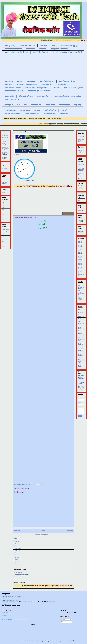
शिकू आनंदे (78, 105)
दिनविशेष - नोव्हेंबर (17, 553)
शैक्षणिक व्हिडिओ (5, 230)
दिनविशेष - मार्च (16, 544)
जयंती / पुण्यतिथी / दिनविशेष (13, 88)
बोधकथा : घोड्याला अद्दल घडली (81, 320)
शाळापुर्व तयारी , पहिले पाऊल (59, 49)
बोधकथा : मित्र (81, 313)
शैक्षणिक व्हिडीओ (9, 96)
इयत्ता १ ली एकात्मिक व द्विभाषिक (74, 88)
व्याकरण (20, 81)
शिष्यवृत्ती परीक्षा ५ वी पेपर (47, 81)
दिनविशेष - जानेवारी (17, 548)
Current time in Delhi (30, 181)
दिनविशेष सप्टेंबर (17, 557)
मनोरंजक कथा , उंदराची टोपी (81, 351)
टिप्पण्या (63, 622)
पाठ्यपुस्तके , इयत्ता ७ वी (81, 264)
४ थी (3, 210)
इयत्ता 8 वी (4, 219)
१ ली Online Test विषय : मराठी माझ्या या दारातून (81, 378)
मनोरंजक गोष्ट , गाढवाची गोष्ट (81, 355)
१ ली (3, 203)
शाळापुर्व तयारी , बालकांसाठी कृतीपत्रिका (16, 52)
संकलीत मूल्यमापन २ (80, 178)
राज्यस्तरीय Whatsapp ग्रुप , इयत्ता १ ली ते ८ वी (67, 52)
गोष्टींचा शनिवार (50, 105)
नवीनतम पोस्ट (17, 531)
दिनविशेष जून (16, 564)
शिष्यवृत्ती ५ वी (9, 81)
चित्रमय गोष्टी (81, 210)
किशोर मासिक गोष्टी (50, 114)
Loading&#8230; (40, 356)
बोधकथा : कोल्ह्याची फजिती (81, 328)
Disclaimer (44, 46)
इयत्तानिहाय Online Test (12, 105)
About (54, 46)
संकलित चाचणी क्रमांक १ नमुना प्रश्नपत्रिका (68, 96)
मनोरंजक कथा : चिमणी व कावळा (81, 348)
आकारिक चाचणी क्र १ (44, 96)
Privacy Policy (10, 46)
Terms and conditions (27, 46)
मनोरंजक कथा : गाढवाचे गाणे (81, 344)
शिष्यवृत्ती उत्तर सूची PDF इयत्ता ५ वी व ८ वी (6, 153)
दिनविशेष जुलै (16, 562)
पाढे (25, 105)
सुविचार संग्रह (62, 84)
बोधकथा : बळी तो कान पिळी (81, 337)
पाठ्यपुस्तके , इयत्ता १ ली (81, 242)
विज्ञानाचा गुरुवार (65, 105)
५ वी (3, 212)
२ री (3, 205)
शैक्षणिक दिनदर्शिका (51, 110)
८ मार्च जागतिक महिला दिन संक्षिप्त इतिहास (21, 575)
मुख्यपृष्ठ (43, 531)
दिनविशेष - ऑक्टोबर (17, 555)
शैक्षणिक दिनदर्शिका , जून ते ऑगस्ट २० (81, 287)
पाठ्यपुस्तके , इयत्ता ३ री (81, 249)
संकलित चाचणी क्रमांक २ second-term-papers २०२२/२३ (81, 139)
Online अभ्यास (25, 110)
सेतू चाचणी (37, 110)
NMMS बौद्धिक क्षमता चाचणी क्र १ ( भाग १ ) (10, 600)
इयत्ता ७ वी (4, 246)
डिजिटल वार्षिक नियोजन (26, 96)
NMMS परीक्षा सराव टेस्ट (12, 99)
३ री (3, 207)
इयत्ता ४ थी (5, 239)
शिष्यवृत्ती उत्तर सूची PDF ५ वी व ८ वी (39, 91)
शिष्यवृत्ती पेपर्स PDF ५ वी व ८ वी (14, 91)
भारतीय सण (56, 88)
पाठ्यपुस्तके (64, 110)
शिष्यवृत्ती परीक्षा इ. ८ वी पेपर (67, 81)
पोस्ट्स (63, 619)
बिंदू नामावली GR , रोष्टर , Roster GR (21, 577)
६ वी (3, 215)
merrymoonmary (57, 641)
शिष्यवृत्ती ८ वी (5, 138)
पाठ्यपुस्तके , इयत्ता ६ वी (81, 260)
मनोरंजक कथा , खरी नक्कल (81, 362)
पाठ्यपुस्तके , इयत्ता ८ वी (81, 268)
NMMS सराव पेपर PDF (5, 158)
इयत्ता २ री (4, 234)
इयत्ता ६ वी (4, 244)
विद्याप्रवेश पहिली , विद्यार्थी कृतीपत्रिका (37, 88)
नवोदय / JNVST (4, 144)
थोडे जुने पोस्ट (70, 531)
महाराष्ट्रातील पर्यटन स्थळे (40, 52)
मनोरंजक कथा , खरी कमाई (81, 366)
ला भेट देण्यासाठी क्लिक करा (22, 619)
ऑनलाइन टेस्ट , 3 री (6, 604)
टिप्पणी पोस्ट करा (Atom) (47, 535)
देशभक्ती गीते (64, 114)
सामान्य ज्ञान (9, 84)
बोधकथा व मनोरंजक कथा (32, 114)
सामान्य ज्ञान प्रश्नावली (5, 183)
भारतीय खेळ (43, 49)
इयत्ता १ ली (5, 232)
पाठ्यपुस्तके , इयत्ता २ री (81, 246)
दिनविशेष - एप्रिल (17, 542)
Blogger (68, 641)
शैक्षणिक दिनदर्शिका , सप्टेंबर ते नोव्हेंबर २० (81, 293)
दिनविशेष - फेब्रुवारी (17, 546)
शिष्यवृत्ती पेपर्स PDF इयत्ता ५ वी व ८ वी (6, 149)
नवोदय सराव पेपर (36, 105)
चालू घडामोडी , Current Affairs (27, 84)
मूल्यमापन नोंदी (31, 49)
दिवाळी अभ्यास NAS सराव (81, 232)
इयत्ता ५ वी (4, 242)
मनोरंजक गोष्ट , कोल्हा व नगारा (81, 359)
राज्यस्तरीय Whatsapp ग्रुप (70, 46)
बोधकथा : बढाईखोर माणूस (81, 316)
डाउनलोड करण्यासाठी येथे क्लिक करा (32, 119)
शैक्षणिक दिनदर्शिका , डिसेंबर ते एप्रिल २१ (81, 299)
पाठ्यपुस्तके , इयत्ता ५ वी (81, 257)
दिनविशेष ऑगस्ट (17, 560)
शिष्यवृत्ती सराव (31, 81)
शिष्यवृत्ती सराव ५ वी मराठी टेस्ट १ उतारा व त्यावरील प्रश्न (12, 597)
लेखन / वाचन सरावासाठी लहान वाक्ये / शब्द (81, 152)
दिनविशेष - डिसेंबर (17, 551)
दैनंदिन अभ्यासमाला (10, 110)
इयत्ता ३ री (4, 237)
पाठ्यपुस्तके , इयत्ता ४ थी (81, 253)
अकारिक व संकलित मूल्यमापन (13, 49)
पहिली (79, 200)
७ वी (3, 217)
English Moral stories (12, 114)
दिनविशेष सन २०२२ (47, 84)
